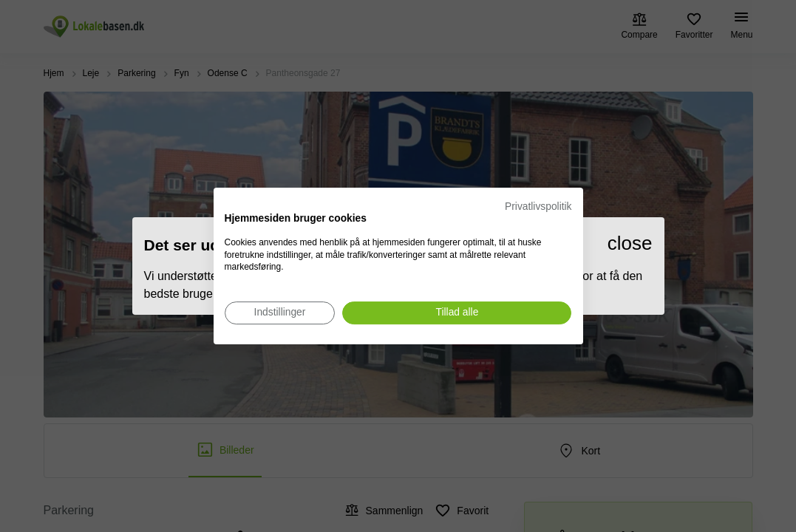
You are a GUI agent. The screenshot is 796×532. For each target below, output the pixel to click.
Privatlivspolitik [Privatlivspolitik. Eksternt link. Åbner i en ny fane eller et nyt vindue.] (538, 207)
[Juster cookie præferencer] (280, 313)
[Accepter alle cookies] (457, 313)
